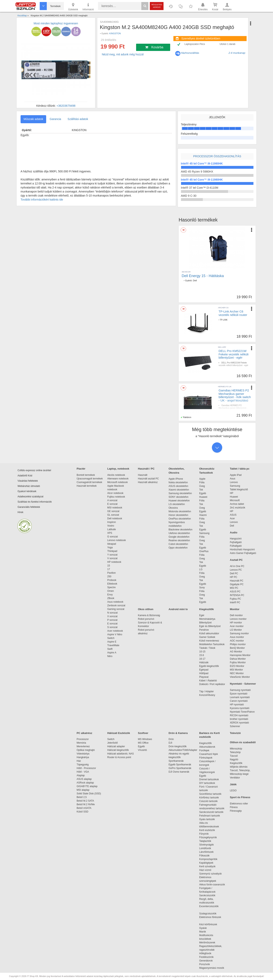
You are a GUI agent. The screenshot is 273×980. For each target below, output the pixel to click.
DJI (170, 743)
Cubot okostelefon (178, 544)
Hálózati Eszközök (119, 733)
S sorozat (112, 627)
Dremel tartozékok (211, 779)
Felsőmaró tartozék (210, 816)
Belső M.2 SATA (85, 801)
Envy (110, 595)
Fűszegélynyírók (209, 837)
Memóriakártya (207, 619)
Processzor (83, 739)
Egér (202, 615)
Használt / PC (146, 469)
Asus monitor (237, 637)
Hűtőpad (204, 673)
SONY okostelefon (179, 497)
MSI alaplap (83, 790)
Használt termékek (87, 486)
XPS (110, 533)
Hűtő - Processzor (86, 768)
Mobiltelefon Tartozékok (212, 644)
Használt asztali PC (148, 479)
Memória (81, 743)
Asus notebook (115, 602)
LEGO (233, 791)
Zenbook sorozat (116, 605)
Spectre (111, 587)
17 (109, 569)
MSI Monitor (236, 670)
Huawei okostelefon (179, 501)
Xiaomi (203, 515)
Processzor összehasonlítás (217, 156)
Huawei (203, 497)
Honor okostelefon (178, 515)
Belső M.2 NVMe (86, 804)
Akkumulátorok (209, 747)
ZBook (111, 598)
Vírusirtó (142, 750)
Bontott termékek (86, 475)
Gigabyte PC (237, 584)
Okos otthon (146, 609)
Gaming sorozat (116, 609)
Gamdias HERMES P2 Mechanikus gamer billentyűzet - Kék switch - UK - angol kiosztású (235, 395)
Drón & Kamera (178, 733)
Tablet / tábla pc (240, 469)
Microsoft (235, 500)
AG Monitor (236, 652)
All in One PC (237, 566)
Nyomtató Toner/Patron (242, 712)
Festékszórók (206, 957)
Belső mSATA (85, 808)
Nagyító (234, 760)
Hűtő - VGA (83, 772)
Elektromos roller (239, 804)
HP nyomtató (237, 705)
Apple (202, 479)
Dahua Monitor (238, 659)
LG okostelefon (177, 504)
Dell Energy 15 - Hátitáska (203, 276)
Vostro (111, 526)
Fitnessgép (236, 811)
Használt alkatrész (148, 482)
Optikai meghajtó (86, 750)
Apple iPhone (176, 479)
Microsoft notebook (117, 482)
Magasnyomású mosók (212, 968)
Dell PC (234, 573)
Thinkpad (112, 551)
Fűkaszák (204, 856)
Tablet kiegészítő (239, 489)
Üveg (202, 486)
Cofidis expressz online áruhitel (34, 470)
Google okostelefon (179, 537)
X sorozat (112, 616)
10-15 (202, 652)
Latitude (112, 529)
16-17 (202, 659)
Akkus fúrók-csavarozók (212, 885)
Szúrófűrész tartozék (210, 794)
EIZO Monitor (237, 666)
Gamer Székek (207, 637)
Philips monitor (238, 644)
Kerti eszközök (207, 830)
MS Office (143, 743)
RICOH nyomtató (239, 715)
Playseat (204, 677)
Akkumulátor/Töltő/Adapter (183, 750)
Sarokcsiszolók (209, 895)
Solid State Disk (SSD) (89, 794)
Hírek (20, 512)
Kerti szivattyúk (207, 866)
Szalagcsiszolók (208, 914)
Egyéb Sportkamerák (181, 765)
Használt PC (237, 581)
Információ (88, 6)
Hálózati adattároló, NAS (120, 754)
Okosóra (173, 508)
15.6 (202, 655)
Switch (111, 638)
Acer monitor (237, 626)
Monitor (235, 609)
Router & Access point (119, 757)
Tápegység (83, 765)
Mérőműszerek (207, 943)
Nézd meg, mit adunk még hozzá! (123, 54)
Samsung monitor (239, 633)
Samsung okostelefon (180, 493)
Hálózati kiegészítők (118, 750)
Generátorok (206, 961)
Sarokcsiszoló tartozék (211, 812)
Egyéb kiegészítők (209, 666)
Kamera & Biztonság (149, 615)
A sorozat (112, 500)
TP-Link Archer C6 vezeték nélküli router (233, 313)
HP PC (233, 577)
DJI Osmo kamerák (180, 772)
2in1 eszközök (238, 508)
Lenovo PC (236, 570)
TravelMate (114, 645)
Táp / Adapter (206, 691)
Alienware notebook (118, 479)
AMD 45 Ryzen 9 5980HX (197, 172)
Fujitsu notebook (116, 497)
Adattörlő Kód (25, 476)
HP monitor (236, 623)
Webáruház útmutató (29, 486)
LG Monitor (236, 630)
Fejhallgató (236, 542)
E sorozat (112, 504)
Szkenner (235, 726)
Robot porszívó (146, 619)
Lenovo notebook (117, 540)
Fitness (234, 807)
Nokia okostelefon (178, 482)
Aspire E (112, 642)
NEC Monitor (237, 673)
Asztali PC (236, 560)
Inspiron (112, 522)
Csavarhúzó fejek (211, 754)
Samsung (204, 533)
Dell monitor (236, 615)
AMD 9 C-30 (189, 196)
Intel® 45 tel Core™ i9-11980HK (202, 164)
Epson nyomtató (239, 694)
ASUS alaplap (85, 779)
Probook (112, 580)
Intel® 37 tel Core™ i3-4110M (200, 188)
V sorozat (112, 558)
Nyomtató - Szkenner (243, 684)
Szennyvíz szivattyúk (210, 874)
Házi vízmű (205, 870)
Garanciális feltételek (29, 507)
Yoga (110, 547)
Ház (79, 761)
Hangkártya (83, 757)
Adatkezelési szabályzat (30, 497)
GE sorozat (114, 511)
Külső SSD (82, 812)
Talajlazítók (205, 841)
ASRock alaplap (86, 783)
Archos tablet (237, 504)
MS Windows (145, 739)
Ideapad (112, 544)
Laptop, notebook (118, 469)
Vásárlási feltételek (28, 481)
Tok (201, 490)
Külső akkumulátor (209, 633)
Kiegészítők (206, 609)
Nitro (110, 656)
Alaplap (81, 775)
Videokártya (83, 754)
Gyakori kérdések (27, 491)
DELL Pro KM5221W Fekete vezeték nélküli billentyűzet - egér (233, 354)
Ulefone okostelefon (179, 533)
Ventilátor (235, 778)
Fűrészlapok (208, 758)
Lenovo (234, 482)
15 (109, 566)
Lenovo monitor (238, 619)
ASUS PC (235, 592)
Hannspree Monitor (240, 655)
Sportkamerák (176, 761)
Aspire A (112, 653)
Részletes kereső (157, 6)
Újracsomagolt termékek (90, 479)
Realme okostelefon (179, 540)
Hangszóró (236, 539)
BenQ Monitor (237, 648)
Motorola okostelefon (180, 511)
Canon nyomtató (239, 701)
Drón (171, 739)
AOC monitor (237, 641)
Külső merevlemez (209, 641)
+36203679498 (66, 106)
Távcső (234, 756)
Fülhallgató (236, 546)
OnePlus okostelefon (180, 519)
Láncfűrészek (208, 852)
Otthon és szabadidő (243, 742)
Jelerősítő (113, 743)
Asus (233, 479)
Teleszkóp (235, 752)
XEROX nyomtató (239, 723)
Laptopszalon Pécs (195, 44)
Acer (232, 518)
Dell (195, 280)
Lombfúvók (205, 848)
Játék (233, 784)
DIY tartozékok (207, 783)
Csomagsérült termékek (89, 482)
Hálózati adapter (116, 746)
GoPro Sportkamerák (180, 768)
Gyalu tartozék (207, 819)
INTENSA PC (237, 595)
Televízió (235, 733)
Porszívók (205, 964)
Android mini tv (178, 609)
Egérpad (204, 670)
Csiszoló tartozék (208, 801)
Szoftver (143, 733)
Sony (202, 588)
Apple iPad (236, 475)
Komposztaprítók (208, 859)
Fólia (202, 482)
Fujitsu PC (235, 599)
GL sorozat (113, 515)
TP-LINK (224, 320)
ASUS (233, 515)
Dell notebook (115, 518)
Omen (111, 591)
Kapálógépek (206, 863)
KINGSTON (115, 33)
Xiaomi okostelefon (179, 490)
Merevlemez (83, 746)
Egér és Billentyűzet (210, 626)
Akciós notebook (116, 475)
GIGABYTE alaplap (88, 786)
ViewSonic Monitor (240, 677)
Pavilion (111, 573)
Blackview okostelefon (180, 530)
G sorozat (113, 537)
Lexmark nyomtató (240, 697)
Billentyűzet (205, 623)
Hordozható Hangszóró (242, 550)
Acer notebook (115, 631)
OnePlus (204, 551)
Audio (234, 532)
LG (201, 569)
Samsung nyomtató (240, 690)
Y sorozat (112, 555)
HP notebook (114, 562)
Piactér (81, 469)
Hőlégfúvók (205, 953)
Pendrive (204, 630)
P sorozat (112, 620)
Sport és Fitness (240, 797)
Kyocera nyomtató (240, 708)
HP (232, 493)
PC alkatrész (84, 733)
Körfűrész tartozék (209, 798)
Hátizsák (204, 662)
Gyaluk (208, 928)
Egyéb (203, 493)
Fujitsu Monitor (238, 662)
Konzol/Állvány (207, 695)
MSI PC (234, 588)
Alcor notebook (115, 493)
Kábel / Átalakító (209, 681)
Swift (110, 649)
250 (109, 576)
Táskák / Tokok (207, 648)
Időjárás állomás (239, 767)
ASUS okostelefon (178, 486)
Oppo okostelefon (178, 548)
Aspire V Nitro (115, 634)
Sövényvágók (208, 845)
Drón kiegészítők (178, 746)
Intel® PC (235, 602)
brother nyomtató (239, 719)
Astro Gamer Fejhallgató (243, 553)
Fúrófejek (206, 750)
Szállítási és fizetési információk (35, 502)
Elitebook (112, 584)
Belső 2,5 (82, 797)
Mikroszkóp (236, 749)
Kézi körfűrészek (210, 924)
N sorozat (112, 613)
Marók (205, 932)
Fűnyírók (204, 834)
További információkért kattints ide (42, 200)
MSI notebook (115, 508)
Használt (143, 475)
